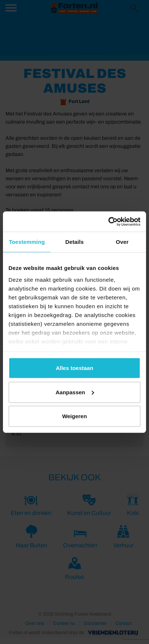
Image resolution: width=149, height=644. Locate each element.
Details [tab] (74, 242)
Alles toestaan (74, 368)
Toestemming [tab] (27, 242)
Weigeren (74, 416)
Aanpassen (75, 392)
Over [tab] (122, 242)
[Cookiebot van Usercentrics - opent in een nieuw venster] (108, 221)
